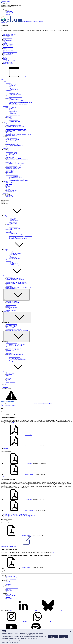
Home (5, 384)
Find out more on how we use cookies (10, 643)
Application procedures (12, 151)
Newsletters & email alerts (12, 588)
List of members (18, 435)
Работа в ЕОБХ (10, 183)
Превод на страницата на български (43, 403)
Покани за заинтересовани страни (17, 179)
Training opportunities (11, 147)
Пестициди (9, 133)
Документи (9, 96)
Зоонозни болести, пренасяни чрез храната (17, 130)
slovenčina (9, 61)
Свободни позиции (11, 192)
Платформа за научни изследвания (15, 174)
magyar (8, 53)
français (9, 44)
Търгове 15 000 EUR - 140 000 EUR (18, 164)
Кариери (5, 181)
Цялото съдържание (11, 107)
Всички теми (9, 124)
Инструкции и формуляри (15, 165)
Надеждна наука (13, 88)
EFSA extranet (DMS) (11, 598)
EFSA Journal (9, 13)
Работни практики (14, 87)
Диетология (9, 132)
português (6, 58)
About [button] (16, 216)
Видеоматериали (13, 111)
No (4, 572)
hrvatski (8, 47)
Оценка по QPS (10, 157)
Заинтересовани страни (12, 175)
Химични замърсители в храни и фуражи (16, 129)
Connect (8, 14)
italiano (5, 48)
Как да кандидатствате (12, 190)
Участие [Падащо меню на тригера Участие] (16, 337)
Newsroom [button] (17, 250)
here (53, 552)
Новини (11, 109)
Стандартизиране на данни (13, 139)
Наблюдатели (10, 172)
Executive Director (13, 93)
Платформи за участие (15, 176)
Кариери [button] (16, 372)
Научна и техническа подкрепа (14, 167)
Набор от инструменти (12, 156)
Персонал (9, 188)
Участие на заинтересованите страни (18, 105)
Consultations (9, 583)
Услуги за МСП (13, 153)
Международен (13, 103)
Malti (8, 55)
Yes (4, 571)
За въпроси (12, 155)
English (5, 43)
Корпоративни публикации (16, 97)
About (5, 82)
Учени (8, 185)
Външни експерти (13, 89)
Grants (8, 585)
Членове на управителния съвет (17, 92)
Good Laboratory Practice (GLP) (14, 158)
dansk (8, 38)
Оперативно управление (15, 94)
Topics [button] (16, 276)
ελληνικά (5, 42)
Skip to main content (5, 1)
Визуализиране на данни (15, 110)
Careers (8, 582)
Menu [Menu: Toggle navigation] (2, 79)
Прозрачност (12, 86)
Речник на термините (11, 135)
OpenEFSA (9, 594)
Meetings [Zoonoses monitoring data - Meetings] (6, 513)
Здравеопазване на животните (13, 125)
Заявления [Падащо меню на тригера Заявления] (17, 318)
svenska (5, 65)
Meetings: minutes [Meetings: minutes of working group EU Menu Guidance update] (16, 535)
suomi (9, 63)
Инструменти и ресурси (12, 144)
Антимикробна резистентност (14, 128)
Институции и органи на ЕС (16, 101)
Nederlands (6, 56)
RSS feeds (9, 589)
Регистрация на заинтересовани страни (19, 180)
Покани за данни (10, 170)
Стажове (8, 189)
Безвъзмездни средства (12, 166)
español (8, 35)
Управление (9, 91)
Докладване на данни (11, 138)
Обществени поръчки (12, 162)
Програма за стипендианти (13, 169)
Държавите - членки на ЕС (16, 100)
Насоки (8, 143)
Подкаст (11, 112)
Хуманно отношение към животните (15, 126)
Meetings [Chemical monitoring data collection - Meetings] (6, 448)
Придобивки (9, 184)
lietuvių (10, 52)
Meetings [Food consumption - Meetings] (6, 477)
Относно (8, 83)
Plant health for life (14, 120)
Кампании (9, 117)
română (5, 60)
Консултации (9, 171)
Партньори (9, 98)
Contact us (9, 592)
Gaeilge (9, 46)
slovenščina (8, 62)
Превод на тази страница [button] (7, 402)
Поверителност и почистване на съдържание (17, 160)
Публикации (6, 148)
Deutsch (5, 39)
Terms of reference (18, 446)
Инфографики (13, 114)
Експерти (9, 187)
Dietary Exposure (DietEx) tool (16, 146)
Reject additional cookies (64, 637)
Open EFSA (9, 12)
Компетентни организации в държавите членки (21, 102)
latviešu (8, 51)
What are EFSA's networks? (8, 415)
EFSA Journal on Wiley (12, 596)
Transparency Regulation (12, 578)
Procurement (9, 584)
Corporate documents (11, 579)
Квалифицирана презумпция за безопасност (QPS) (18, 134)
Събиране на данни (11, 142)
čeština (8, 37)
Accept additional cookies (53, 637)
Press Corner (9, 116)
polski (5, 57)
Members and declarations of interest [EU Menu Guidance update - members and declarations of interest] (20, 546)
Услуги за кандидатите (12, 152)
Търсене (3, 201)
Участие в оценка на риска (16, 178)
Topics (5, 123)
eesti (7, 41)
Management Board (11, 577)
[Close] (1, 28)
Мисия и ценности (14, 84)
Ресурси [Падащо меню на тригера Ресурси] (16, 295)
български (9, 34)
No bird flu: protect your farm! (16, 121)
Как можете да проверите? (7, 7)
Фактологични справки (15, 115)
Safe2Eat (11, 119)
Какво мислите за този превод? (8, 405)
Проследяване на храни (15, 141)
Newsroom (6, 106)
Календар (16, 77)
